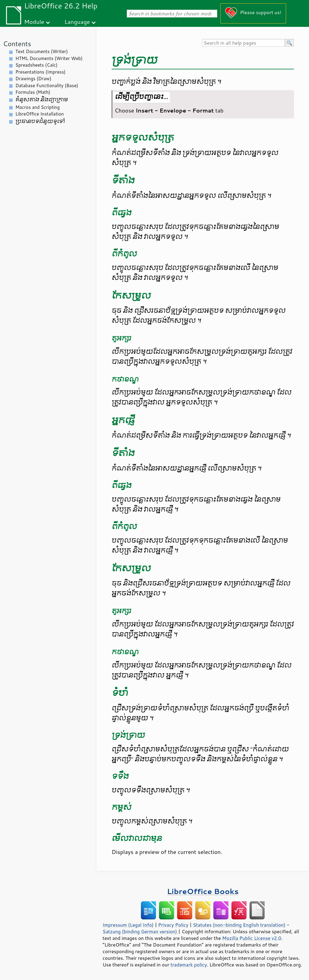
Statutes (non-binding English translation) (239, 925)
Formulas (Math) (33, 92)
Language (77, 22)
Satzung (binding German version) (140, 931)
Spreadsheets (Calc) (36, 65)
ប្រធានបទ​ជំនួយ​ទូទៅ (40, 121)
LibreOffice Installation (40, 114)
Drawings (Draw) (33, 79)
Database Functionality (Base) (47, 86)
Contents (17, 44)
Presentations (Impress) (40, 72)
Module (34, 22)
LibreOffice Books (203, 891)
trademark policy (189, 965)
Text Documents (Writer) (42, 51)
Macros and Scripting (38, 107)
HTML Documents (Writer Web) (49, 58)
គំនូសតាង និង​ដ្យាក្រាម (42, 100)
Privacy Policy (173, 925)
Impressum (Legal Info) (128, 925)
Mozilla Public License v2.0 (252, 938)
